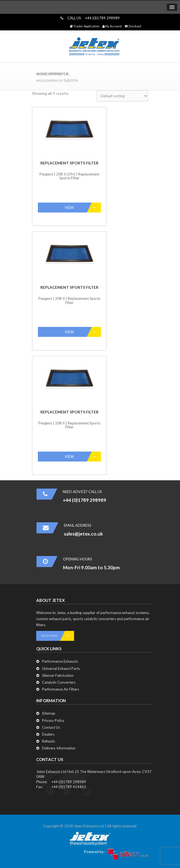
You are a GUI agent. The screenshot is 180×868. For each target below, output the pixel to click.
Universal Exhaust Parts (61, 668)
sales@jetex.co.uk (83, 534)
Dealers (48, 734)
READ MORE (58, 636)
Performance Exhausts (60, 661)
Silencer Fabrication (58, 675)
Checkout (133, 26)
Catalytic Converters (59, 682)
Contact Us (51, 727)
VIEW (83, 208)
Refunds (49, 741)
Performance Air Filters (61, 689)
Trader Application (85, 26)
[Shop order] (122, 96)
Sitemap (49, 713)
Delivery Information (59, 748)
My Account (112, 26)
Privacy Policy (53, 720)
